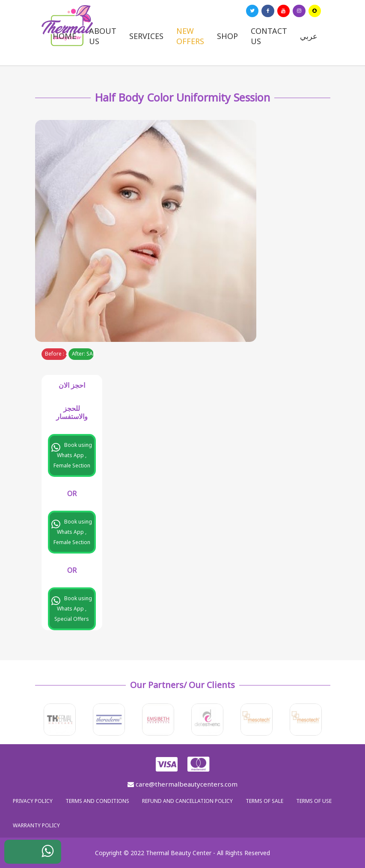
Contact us (269, 36)
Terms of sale (264, 801)
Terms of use (314, 801)
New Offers (190, 36)
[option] (60, 720)
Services (146, 36)
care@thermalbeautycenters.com (182, 784)
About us (103, 36)
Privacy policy (33, 801)
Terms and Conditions (97, 801)
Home (64, 36)
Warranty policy (36, 825)
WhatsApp (41, 854)
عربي (309, 36)
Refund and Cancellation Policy (187, 801)
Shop (227, 36)
